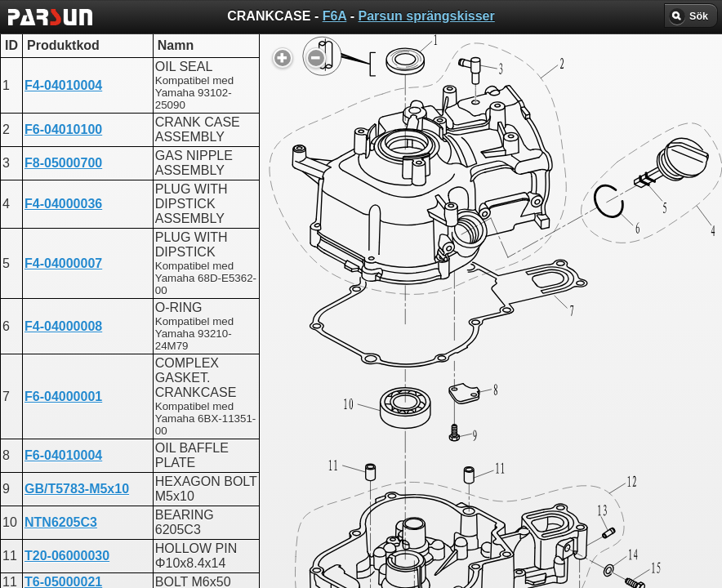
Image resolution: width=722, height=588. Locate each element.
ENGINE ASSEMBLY (331, 428)
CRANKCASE (310, 414)
